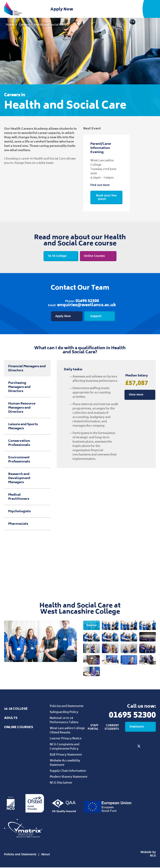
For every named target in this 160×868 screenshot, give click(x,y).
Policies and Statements (67, 707)
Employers (140, 727)
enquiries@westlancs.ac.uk (87, 305)
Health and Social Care (50, 24)
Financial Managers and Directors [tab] (27, 369)
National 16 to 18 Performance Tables (64, 721)
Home (10, 24)
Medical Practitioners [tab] (27, 497)
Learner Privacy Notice (66, 739)
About (45, 855)
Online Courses (98, 256)
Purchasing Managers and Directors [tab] (27, 387)
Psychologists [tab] (27, 512)
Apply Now (63, 9)
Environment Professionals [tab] (27, 460)
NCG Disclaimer (61, 783)
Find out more (104, 185)
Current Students (112, 727)
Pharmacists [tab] (27, 524)
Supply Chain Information (68, 771)
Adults (11, 718)
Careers (24, 24)
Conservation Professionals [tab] (27, 443)
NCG (153, 856)
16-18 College (61, 256)
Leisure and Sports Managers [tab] (27, 427)
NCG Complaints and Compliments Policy (64, 747)
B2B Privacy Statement (66, 755)
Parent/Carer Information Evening (101, 148)
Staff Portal (93, 727)
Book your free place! (106, 197)
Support (100, 316)
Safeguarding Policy (64, 712)
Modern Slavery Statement (68, 777)
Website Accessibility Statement (65, 763)
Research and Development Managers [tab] (27, 478)
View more (140, 395)
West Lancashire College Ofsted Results (67, 731)
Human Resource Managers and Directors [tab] (27, 408)
